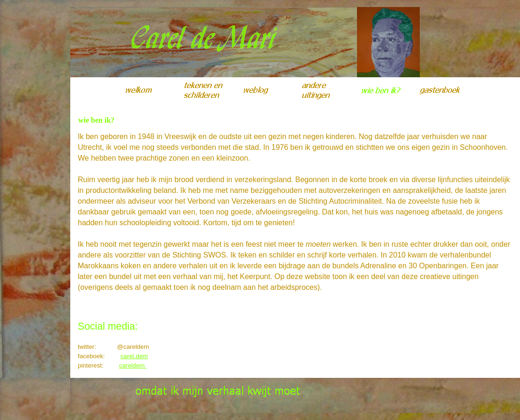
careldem (133, 365)
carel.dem (134, 356)
